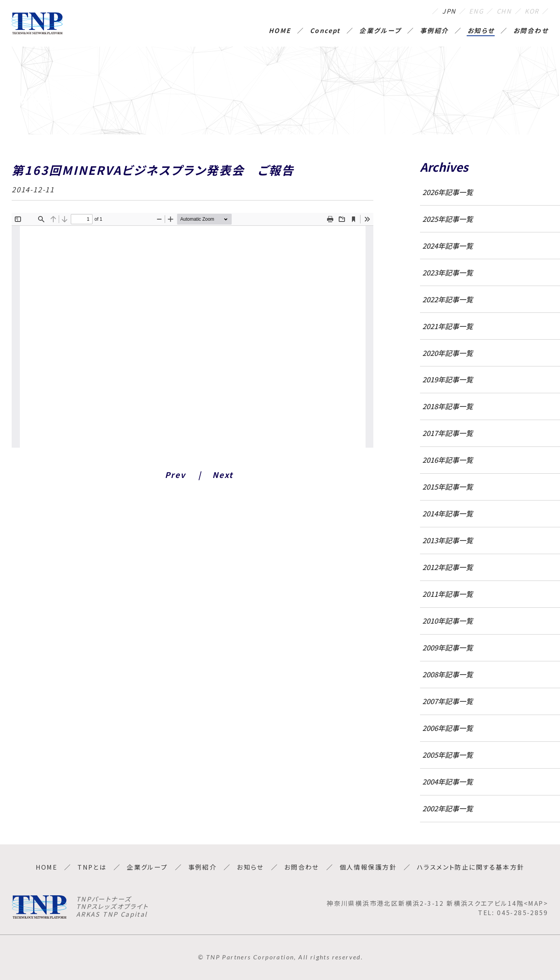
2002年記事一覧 (448, 808)
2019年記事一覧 (448, 379)
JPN (449, 11)
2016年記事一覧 (448, 460)
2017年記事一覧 (448, 433)
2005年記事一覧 (448, 755)
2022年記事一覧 (448, 299)
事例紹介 (434, 31)
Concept (325, 31)
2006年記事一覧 (448, 728)
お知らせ (481, 31)
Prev (175, 475)
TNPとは (92, 867)
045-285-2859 (522, 912)
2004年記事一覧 (448, 781)
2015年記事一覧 (448, 487)
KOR (532, 11)
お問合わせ (531, 31)
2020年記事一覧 (448, 353)
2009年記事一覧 (448, 647)
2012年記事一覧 (448, 567)
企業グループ (380, 31)
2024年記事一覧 (448, 246)
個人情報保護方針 (368, 867)
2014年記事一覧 (448, 513)
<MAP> (536, 903)
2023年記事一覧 (448, 272)
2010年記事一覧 (448, 621)
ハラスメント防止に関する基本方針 (471, 867)
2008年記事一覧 (448, 674)
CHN (504, 11)
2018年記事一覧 (448, 406)
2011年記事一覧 (448, 594)
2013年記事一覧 (448, 540)
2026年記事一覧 (448, 192)
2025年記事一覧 (448, 219)
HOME (280, 31)
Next (223, 475)
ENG (476, 11)
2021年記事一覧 (448, 326)
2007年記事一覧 (448, 701)
